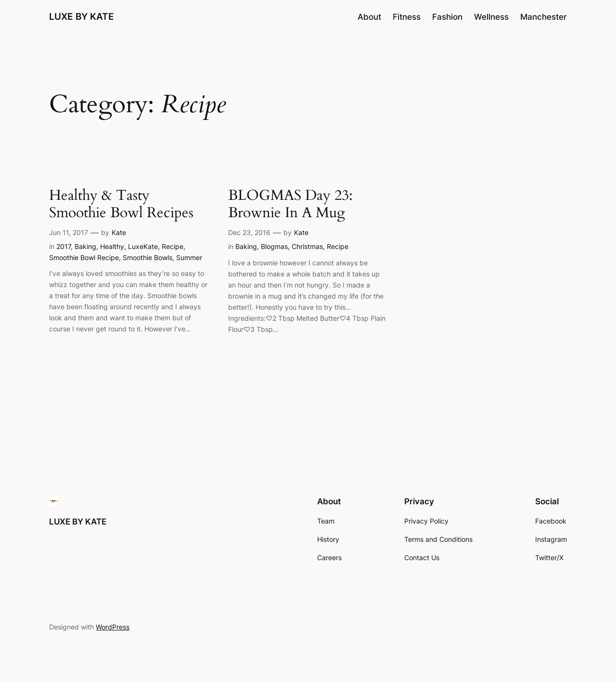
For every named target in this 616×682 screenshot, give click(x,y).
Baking (85, 246)
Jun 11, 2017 (69, 232)
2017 (64, 246)
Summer (189, 257)
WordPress (113, 627)
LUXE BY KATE (82, 16)
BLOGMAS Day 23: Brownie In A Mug (290, 204)
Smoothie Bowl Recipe (84, 257)
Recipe (173, 246)
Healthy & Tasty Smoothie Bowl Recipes (121, 204)
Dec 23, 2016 (249, 232)
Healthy (112, 246)
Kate (119, 232)
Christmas (307, 246)
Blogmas (274, 246)
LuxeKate (143, 246)
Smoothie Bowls (148, 257)
